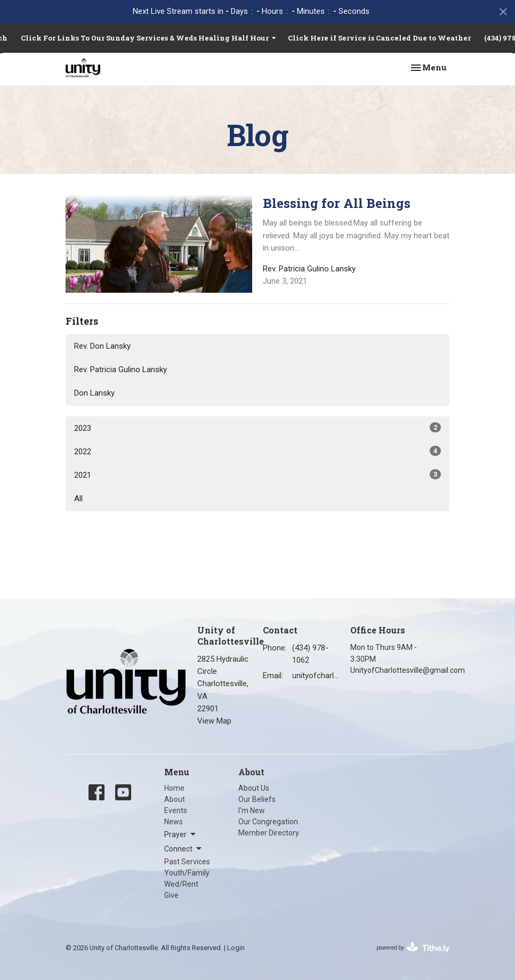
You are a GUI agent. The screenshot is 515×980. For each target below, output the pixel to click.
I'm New (252, 810)
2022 (257, 451)
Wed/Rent (181, 884)
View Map (214, 721)
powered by (413, 948)
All (78, 499)
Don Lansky (94, 393)
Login (236, 948)
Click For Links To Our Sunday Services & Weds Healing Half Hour (149, 38)
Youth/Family (187, 873)
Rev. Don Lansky (102, 346)
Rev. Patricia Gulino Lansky (120, 369)
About (175, 799)
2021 (257, 475)
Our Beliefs (257, 799)
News (174, 822)
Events (176, 810)
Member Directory (269, 833)
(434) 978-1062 (310, 654)
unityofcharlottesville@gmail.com (316, 676)
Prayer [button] (181, 834)
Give (171, 895)
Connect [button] (184, 849)
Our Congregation (268, 822)
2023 (257, 428)
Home (174, 788)
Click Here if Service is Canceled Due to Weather (379, 38)
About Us (254, 788)
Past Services (187, 862)
